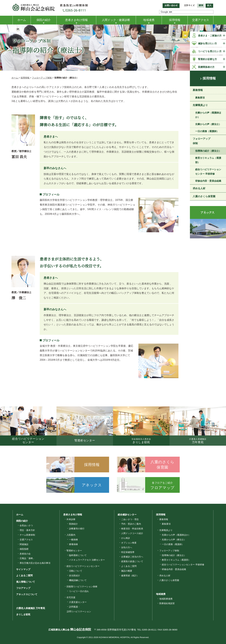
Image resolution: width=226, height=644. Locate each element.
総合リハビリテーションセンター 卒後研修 (208, 172)
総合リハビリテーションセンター (83, 566)
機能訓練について (78, 580)
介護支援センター (78, 602)
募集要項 (200, 98)
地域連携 (149, 20)
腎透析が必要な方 (207, 59)
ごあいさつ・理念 (130, 519)
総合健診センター (126, 515)
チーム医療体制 (27, 535)
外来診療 (71, 519)
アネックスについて (26, 594)
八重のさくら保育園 (204, 197)
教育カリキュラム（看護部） (208, 161)
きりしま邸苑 (22, 614)
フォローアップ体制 (202, 141)
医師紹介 (73, 524)
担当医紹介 (75, 576)
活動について (76, 571)
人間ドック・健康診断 (116, 20)
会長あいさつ (26, 525)
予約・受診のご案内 (131, 524)
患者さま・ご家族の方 (210, 36)
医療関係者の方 (206, 67)
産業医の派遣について (132, 561)
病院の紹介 (44, 20)
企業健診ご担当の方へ (132, 557)
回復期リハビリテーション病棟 (82, 587)
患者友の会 (25, 554)
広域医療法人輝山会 (67, 630)
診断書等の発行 (77, 529)
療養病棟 (73, 544)
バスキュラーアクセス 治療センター (87, 560)
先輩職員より (200, 105)
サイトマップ (22, 569)
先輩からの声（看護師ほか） (208, 115)
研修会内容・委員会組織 (208, 181)
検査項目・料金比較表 (132, 529)
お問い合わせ (171, 6)
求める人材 (199, 189)
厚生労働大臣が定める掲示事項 (35, 563)
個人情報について (24, 582)
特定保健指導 (128, 552)
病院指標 (24, 549)
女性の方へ (127, 547)
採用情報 (175, 20)
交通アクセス (201, 20)
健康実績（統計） (130, 576)
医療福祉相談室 (167, 603)
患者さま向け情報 (76, 20)
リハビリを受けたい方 (210, 51)
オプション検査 (129, 543)
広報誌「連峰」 (27, 558)
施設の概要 (127, 571)
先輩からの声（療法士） (208, 124)
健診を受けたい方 (207, 43)
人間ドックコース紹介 (132, 533)
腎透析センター (74, 551)
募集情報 (198, 90)
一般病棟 (73, 540)
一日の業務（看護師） (207, 132)
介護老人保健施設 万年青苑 (29, 608)
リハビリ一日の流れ (79, 591)
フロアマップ (22, 588)
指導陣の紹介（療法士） (208, 151)
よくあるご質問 (23, 575)
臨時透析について (78, 555)
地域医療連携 (166, 599)
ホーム (22, 20)
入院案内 (71, 535)
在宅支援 (71, 597)
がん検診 (126, 538)
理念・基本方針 (27, 530)
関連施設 (24, 544)
